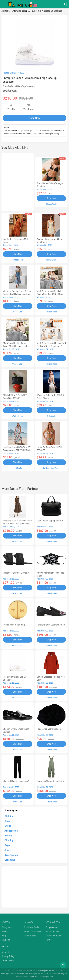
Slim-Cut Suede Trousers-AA (16, 781)
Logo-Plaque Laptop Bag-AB (50, 521)
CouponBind (52, 974)
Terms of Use (8, 961)
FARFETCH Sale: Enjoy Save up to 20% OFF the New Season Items (17, 524)
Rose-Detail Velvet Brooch (49, 729)
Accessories (11, 831)
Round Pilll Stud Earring (14, 625)
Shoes (8, 826)
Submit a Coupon (54, 936)
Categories (6, 927)
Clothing (9, 816)
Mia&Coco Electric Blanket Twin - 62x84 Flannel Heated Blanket (16, 346)
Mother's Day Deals (32, 931)
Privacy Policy (8, 956)
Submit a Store (52, 931)
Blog (4, 936)
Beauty (8, 836)
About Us (6, 952)
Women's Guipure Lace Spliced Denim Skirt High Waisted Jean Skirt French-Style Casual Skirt (17, 294)
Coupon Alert (52, 927)
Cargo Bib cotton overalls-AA (50, 781)
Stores (4, 931)
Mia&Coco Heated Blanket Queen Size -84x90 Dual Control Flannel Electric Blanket (51, 294)
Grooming (10, 860)
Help (48, 940)
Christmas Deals (31, 927)
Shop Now (35, 118)
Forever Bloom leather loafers (51, 625)
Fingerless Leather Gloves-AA (17, 573)
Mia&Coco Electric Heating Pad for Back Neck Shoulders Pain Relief (51, 346)
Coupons (6, 940)
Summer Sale (30, 936)
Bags (7, 821)
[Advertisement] (18, 182)
